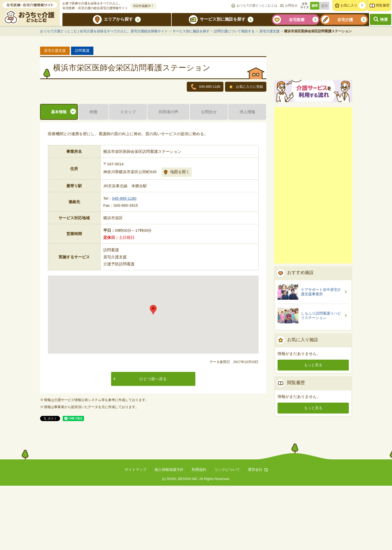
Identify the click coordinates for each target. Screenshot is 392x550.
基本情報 (59, 176)
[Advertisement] (313, 246)
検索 (384, 19)
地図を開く (180, 236)
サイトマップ (136, 534)
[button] (153, 374)
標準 (315, 6)
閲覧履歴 (383, 5)
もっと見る (313, 425)
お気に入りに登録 (246, 87)
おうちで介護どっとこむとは (257, 5)
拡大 (325, 6)
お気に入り (353, 5)
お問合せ (291, 5)
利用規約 (199, 534)
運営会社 (258, 534)
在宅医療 (297, 20)
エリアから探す (118, 19)
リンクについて (227, 534)
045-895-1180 (124, 263)
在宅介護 (345, 20)
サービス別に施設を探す (223, 19)
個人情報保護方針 (169, 534)
